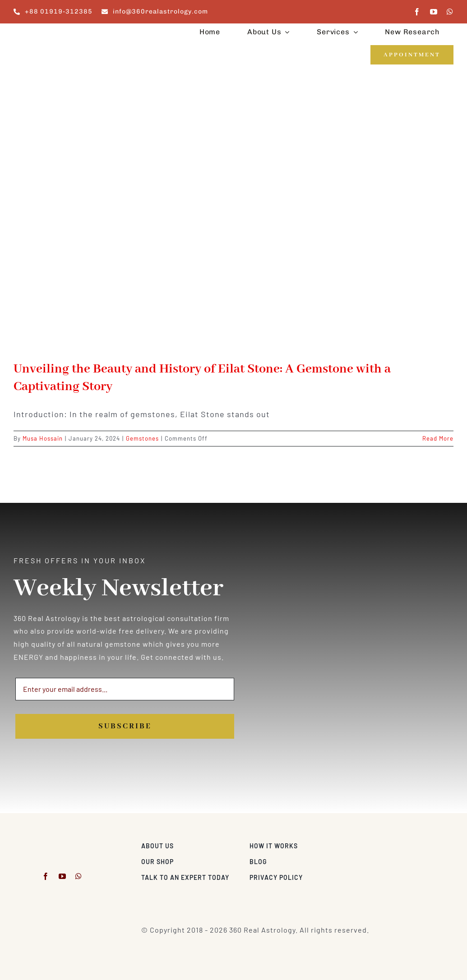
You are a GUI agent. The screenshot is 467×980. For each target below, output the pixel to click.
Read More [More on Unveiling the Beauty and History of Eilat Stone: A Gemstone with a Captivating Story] (438, 438)
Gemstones (142, 438)
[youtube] (434, 12)
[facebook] (417, 12)
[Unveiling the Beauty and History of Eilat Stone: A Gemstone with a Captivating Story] (233, 221)
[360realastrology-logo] (42, 34)
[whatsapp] (450, 12)
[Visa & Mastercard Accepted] (424, 844)
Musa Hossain (43, 438)
